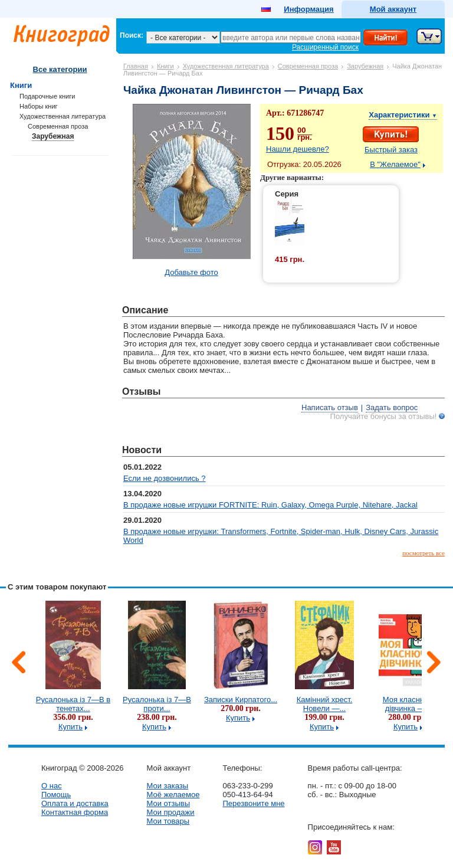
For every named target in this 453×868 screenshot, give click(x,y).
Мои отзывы (168, 803)
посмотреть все (424, 553)
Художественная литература (226, 66)
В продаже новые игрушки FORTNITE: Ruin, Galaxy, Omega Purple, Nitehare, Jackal (270, 505)
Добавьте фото (191, 272)
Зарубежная (365, 66)
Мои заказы (167, 786)
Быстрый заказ (391, 150)
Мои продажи (170, 812)
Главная (136, 66)
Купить (70, 727)
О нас (52, 786)
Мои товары (168, 821)
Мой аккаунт (393, 9)
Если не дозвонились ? (165, 478)
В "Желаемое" (395, 164)
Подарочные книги (47, 96)
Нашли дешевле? (298, 149)
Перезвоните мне (253, 803)
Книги (165, 66)
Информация (308, 9)
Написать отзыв (330, 407)
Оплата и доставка (75, 803)
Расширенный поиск (325, 47)
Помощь (56, 795)
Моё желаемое (173, 795)
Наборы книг (39, 106)
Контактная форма (75, 812)
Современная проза (308, 66)
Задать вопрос (392, 407)
